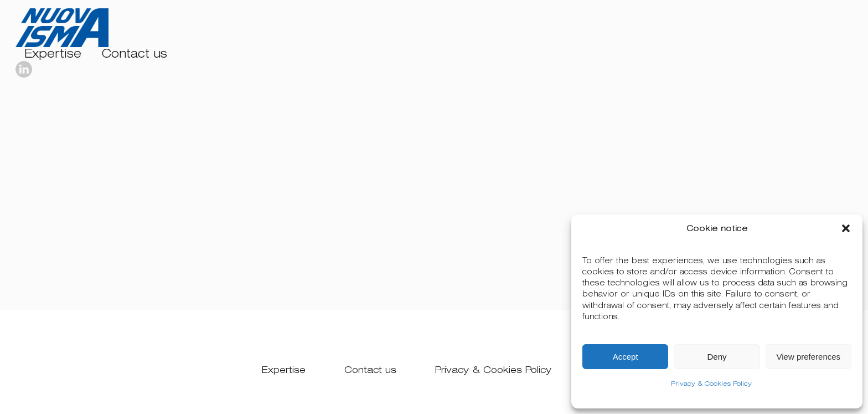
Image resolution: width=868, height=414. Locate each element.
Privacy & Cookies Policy (711, 384)
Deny (717, 357)
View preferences (809, 357)
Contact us (135, 54)
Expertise (53, 54)
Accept (626, 357)
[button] (846, 228)
